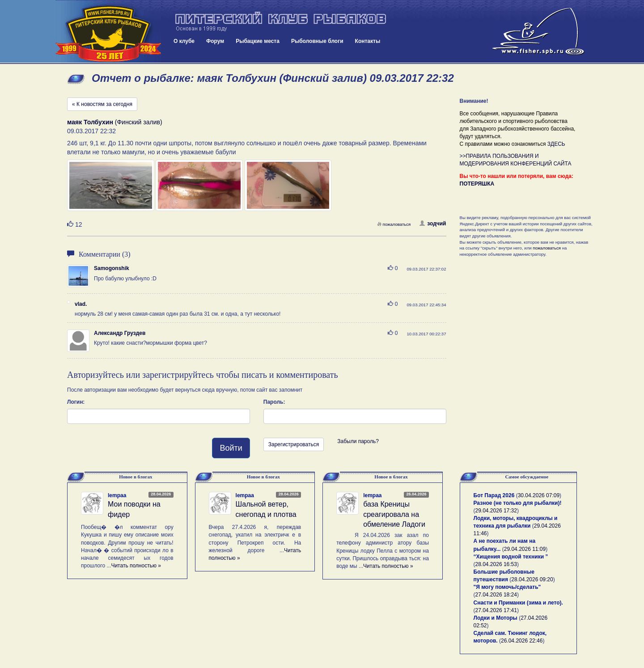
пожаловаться (394, 224)
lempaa (117, 495)
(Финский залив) (115, 122)
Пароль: (274, 402)
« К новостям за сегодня (102, 104)
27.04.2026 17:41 (496, 610)
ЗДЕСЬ (556, 144)
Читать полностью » (136, 566)
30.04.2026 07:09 (539, 495)
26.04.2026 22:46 (522, 641)
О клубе (184, 41)
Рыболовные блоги (317, 41)
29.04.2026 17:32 (496, 511)
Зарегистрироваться (294, 444)
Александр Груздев (120, 333)
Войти (231, 448)
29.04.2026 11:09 (525, 549)
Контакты (368, 41)
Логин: (76, 402)
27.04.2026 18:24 (496, 595)
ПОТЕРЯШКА (477, 184)
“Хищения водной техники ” (511, 557)
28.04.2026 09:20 (532, 579)
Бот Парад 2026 (494, 495)
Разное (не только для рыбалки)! (518, 503)
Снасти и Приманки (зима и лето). (518, 603)
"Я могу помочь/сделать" (507, 587)
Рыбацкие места (258, 41)
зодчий (433, 224)
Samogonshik (112, 268)
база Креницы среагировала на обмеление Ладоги (394, 514)
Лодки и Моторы (496, 618)
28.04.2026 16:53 (496, 564)
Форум (215, 41)
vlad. (81, 304)
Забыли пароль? (358, 441)
